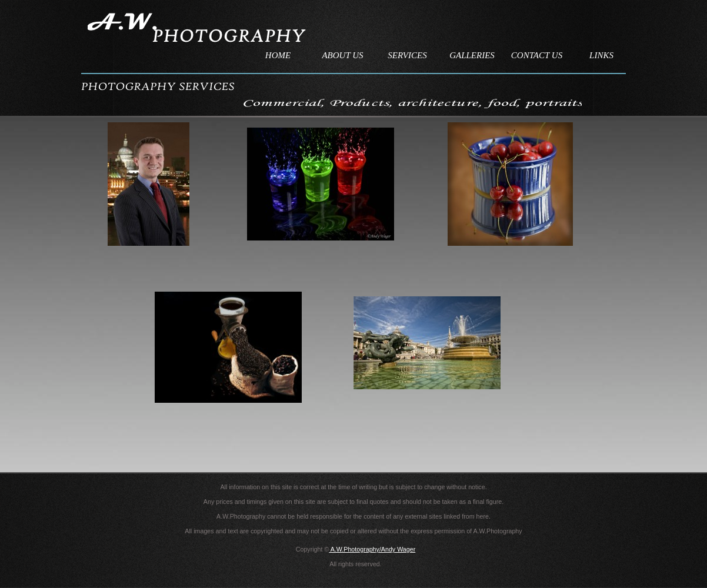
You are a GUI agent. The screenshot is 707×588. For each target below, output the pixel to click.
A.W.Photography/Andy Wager (372, 549)
